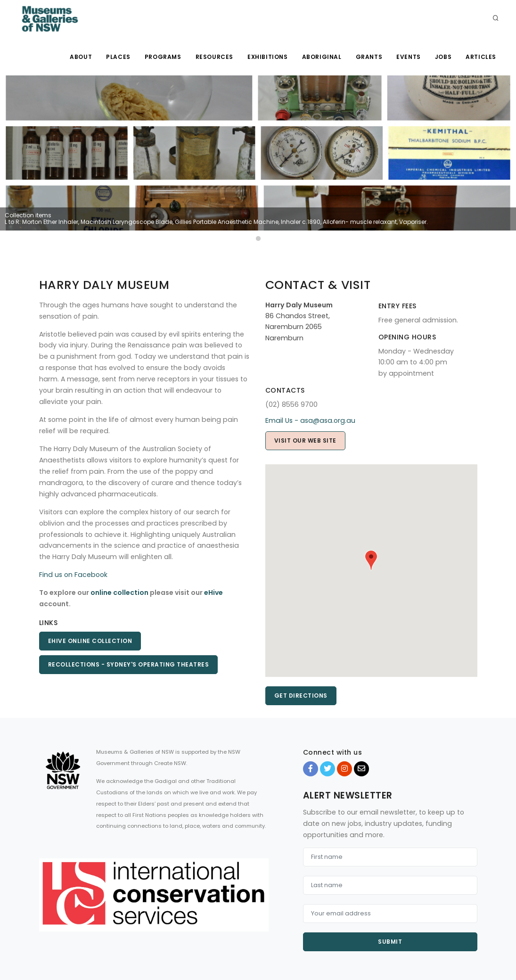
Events (409, 57)
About (81, 57)
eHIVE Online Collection (90, 641)
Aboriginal (322, 57)
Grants (369, 57)
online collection (119, 593)
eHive (213, 593)
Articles (481, 57)
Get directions (301, 696)
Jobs (443, 57)
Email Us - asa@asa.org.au (310, 420)
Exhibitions (268, 57)
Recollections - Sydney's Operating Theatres (129, 664)
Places (118, 57)
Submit (390, 942)
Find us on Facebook (73, 575)
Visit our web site (305, 441)
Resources (214, 57)
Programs (163, 57)
